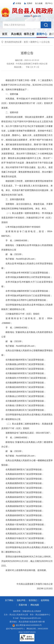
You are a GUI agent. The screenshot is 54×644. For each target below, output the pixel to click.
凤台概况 (16, 34)
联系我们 (33, 600)
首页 (5, 34)
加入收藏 (39, 3)
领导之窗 (29, 34)
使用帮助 (45, 600)
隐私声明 (21, 600)
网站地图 (35, 605)
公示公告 (46, 42)
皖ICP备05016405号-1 (15, 629)
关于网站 (9, 600)
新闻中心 (42, 34)
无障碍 (29, 3)
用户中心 (49, 3)
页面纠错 (23, 605)
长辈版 (18, 3)
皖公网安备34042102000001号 (27, 625)
